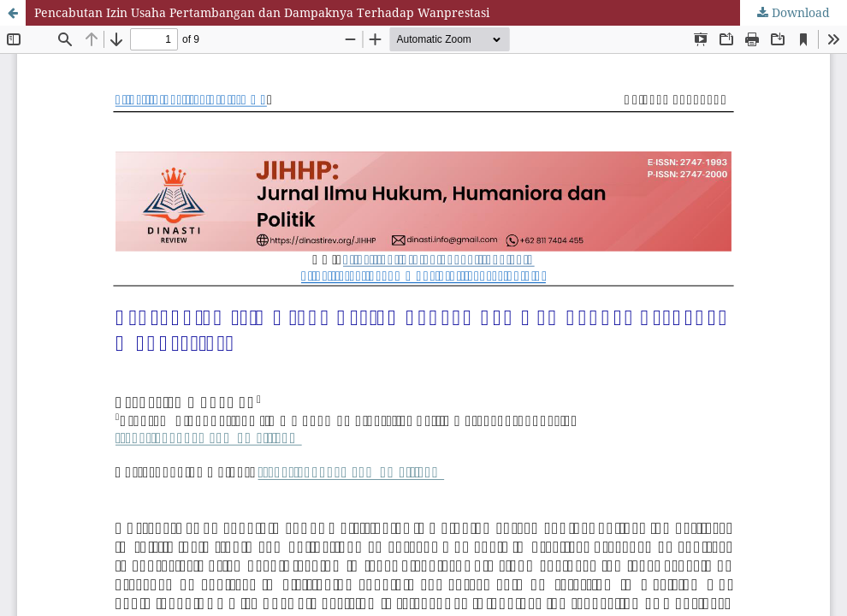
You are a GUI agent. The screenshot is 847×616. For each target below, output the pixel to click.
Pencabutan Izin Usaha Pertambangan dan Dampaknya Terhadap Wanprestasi (262, 12)
